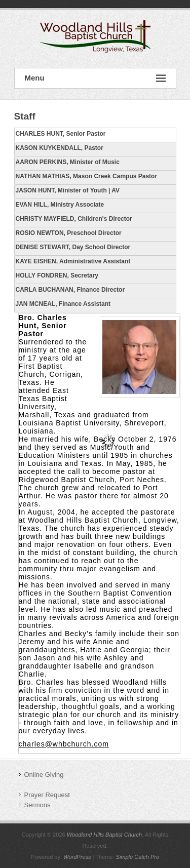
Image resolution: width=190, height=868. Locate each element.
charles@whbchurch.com (64, 744)
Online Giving (44, 775)
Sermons (37, 805)
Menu (95, 78)
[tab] (95, 135)
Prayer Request (47, 795)
